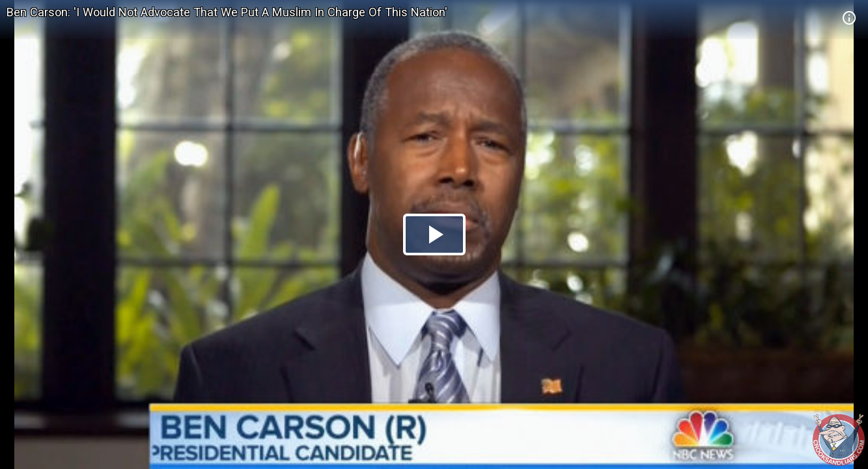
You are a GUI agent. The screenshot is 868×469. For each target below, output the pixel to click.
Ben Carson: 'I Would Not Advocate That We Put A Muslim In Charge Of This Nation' (227, 12)
